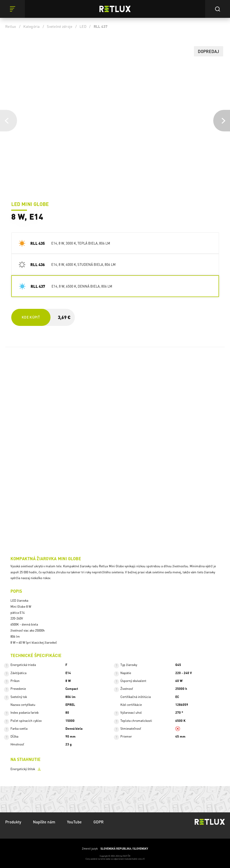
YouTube (74, 822)
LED (83, 26)
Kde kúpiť (31, 317)
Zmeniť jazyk (115, 849)
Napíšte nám (44, 822)
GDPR (99, 822)
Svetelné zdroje (60, 26)
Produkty (13, 822)
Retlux (11, 26)
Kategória (31, 26)
